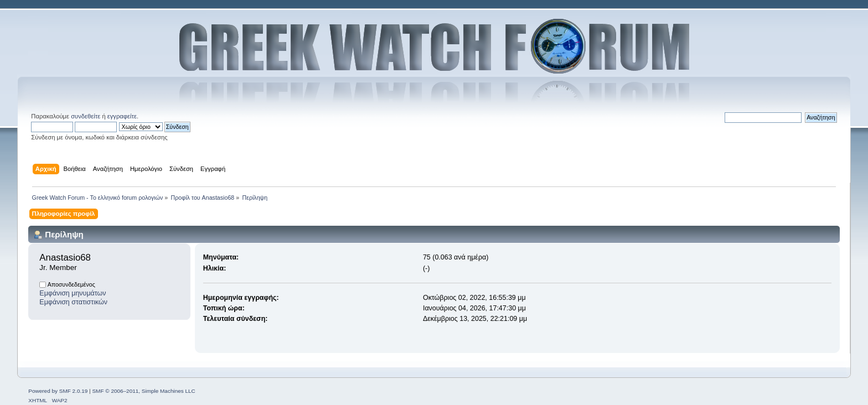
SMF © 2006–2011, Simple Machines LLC (143, 391)
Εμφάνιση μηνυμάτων (73, 293)
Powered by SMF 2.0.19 (58, 391)
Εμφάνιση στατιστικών (73, 302)
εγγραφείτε (122, 116)
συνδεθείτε (86, 116)
